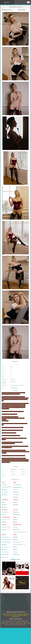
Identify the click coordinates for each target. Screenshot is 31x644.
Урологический (6, 547)
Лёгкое (5, 515)
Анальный (7, 487)
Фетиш (16, 552)
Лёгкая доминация (20, 545)
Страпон (7, 527)
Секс (3, 482)
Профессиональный (7, 540)
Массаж (4, 535)
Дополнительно (17, 525)
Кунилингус (17, 495)
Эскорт (16, 527)
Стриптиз (16, 500)
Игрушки (7, 530)
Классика (5, 485)
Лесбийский (6, 492)
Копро (15, 517)
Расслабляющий (7, 542)
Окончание (5, 500)
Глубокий (16, 490)
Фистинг (16, 510)
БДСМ (15, 535)
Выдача (7, 520)
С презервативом (18, 485)
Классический (6, 537)
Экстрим (4, 525)
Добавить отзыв (15, 559)
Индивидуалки (14, 388)
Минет (15, 482)
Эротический (6, 552)
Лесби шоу (5, 510)
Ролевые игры (19, 542)
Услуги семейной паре (21, 532)
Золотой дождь (6, 517)
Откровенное (6, 512)
